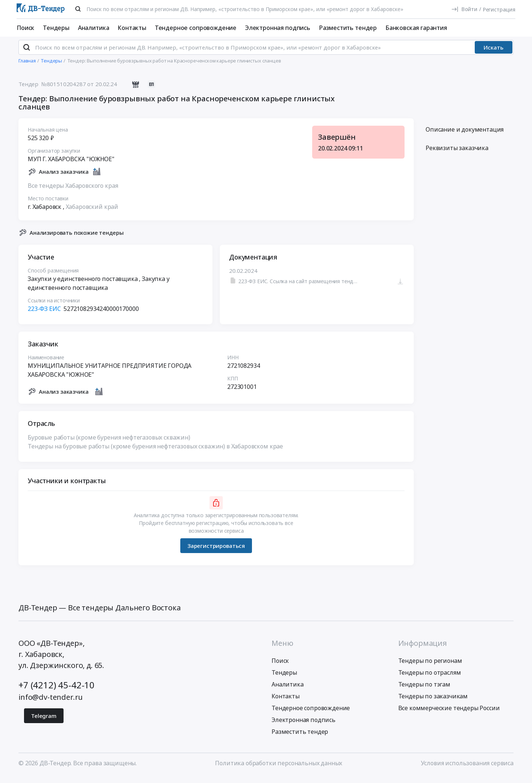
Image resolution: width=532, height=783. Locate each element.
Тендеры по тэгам (424, 691)
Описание (465, 136)
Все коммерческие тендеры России (449, 714)
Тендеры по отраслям (430, 679)
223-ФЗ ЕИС (44, 315)
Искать (494, 54)
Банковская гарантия (416, 28)
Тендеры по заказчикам (433, 702)
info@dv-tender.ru (51, 703)
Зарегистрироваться (216, 552)
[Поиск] (78, 9)
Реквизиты (457, 154)
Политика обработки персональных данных (279, 769)
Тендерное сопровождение (196, 28)
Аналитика (94, 28)
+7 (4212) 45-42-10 (57, 691)
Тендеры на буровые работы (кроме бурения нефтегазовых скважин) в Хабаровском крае (155, 452)
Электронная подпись (278, 28)
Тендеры (56, 28)
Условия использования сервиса (467, 769)
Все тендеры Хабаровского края (73, 191)
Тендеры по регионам (430, 667)
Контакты (132, 28)
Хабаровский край (92, 213)
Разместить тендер (348, 28)
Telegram (44, 722)
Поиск (25, 28)
